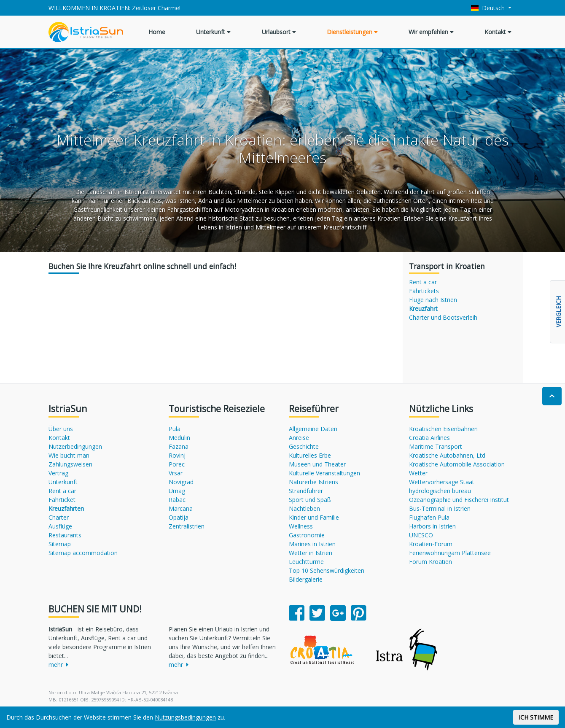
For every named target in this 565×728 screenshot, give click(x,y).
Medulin (179, 438)
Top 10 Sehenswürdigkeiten (327, 570)
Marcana (181, 508)
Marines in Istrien (312, 544)
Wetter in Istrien (311, 553)
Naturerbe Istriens (313, 482)
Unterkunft (213, 32)
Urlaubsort (279, 32)
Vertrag (58, 473)
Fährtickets (424, 291)
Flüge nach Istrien (433, 300)
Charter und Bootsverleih (443, 317)
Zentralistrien (187, 526)
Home (157, 32)
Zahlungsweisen (70, 464)
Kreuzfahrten (66, 508)
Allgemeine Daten (313, 429)
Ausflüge (60, 526)
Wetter (418, 473)
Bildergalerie (306, 579)
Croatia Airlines (429, 438)
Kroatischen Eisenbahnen (443, 429)
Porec (177, 464)
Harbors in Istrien (432, 526)
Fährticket (62, 500)
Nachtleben (304, 508)
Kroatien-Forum (431, 544)
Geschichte (304, 446)
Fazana (179, 446)
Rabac (177, 500)
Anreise (299, 438)
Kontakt (498, 32)
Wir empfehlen (431, 32)
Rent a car (423, 282)
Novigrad (181, 482)
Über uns (61, 429)
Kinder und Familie (314, 517)
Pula (175, 429)
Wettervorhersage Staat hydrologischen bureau (442, 486)
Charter (59, 517)
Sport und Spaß (310, 500)
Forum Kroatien (430, 562)
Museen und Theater (317, 464)
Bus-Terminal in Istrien (440, 508)
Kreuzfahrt (423, 309)
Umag (177, 491)
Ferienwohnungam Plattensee (450, 553)
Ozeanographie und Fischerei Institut (459, 500)
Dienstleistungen (352, 32)
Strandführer (306, 491)
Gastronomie (307, 535)
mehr (58, 665)
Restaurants (65, 535)
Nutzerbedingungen (75, 446)
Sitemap (60, 544)
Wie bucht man (69, 455)
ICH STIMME (536, 717)
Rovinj (177, 455)
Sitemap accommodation (83, 553)
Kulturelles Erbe (310, 455)
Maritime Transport (436, 446)
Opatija (179, 517)
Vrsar (176, 473)
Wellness (301, 526)
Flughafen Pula (429, 517)
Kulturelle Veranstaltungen (324, 473)
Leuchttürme (306, 562)
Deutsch (489, 8)
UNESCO (421, 535)
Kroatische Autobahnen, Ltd (447, 455)
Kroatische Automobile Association (457, 464)
